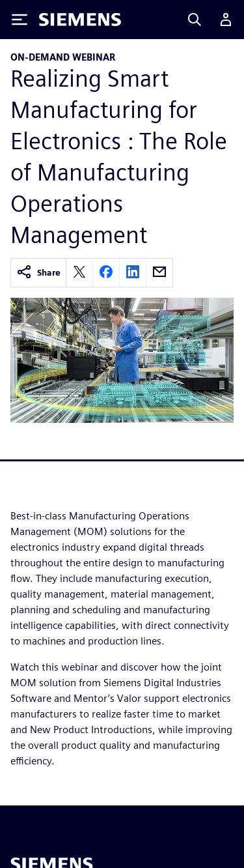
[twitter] (79, 273)
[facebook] (106, 273)
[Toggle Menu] (20, 20)
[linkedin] (133, 273)
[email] (159, 273)
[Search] (195, 20)
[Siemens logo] (80, 20)
